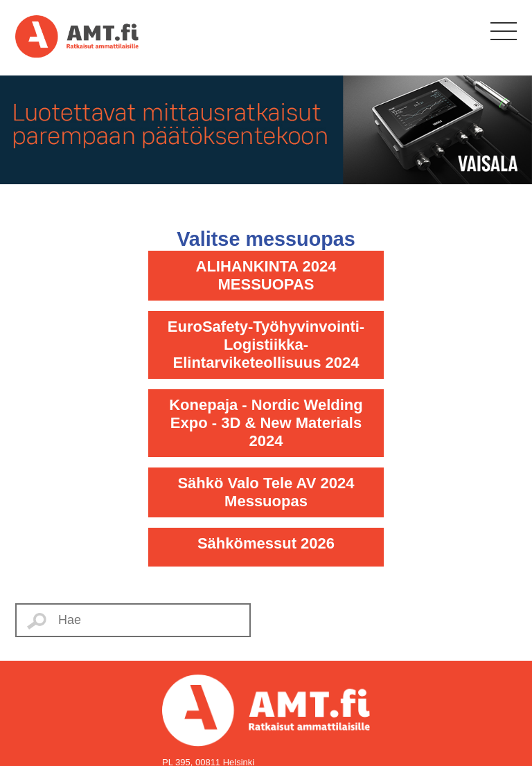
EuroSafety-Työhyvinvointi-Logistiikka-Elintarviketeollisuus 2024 (266, 345)
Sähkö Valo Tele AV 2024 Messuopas (266, 492)
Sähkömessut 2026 (266, 543)
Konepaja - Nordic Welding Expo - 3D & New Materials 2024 (266, 423)
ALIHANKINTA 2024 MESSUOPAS (266, 275)
